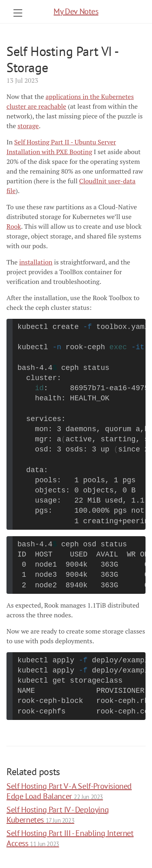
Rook (14, 226)
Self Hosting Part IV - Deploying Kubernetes (58, 815)
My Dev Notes (76, 11)
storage (28, 126)
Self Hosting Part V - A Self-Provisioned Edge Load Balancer (69, 791)
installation (36, 262)
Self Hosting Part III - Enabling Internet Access (70, 838)
